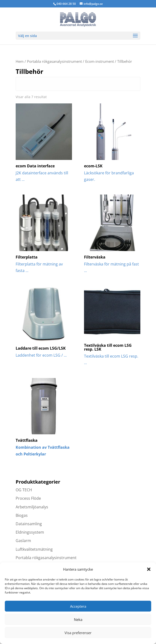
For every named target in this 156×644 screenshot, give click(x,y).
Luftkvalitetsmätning (34, 549)
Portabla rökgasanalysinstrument (54, 61)
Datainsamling (29, 524)
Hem (20, 61)
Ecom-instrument (100, 61)
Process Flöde (28, 498)
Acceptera (78, 606)
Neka (78, 619)
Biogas (22, 515)
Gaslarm (23, 541)
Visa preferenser (78, 633)
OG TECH (24, 490)
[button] (149, 569)
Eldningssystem (30, 532)
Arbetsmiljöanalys (32, 507)
